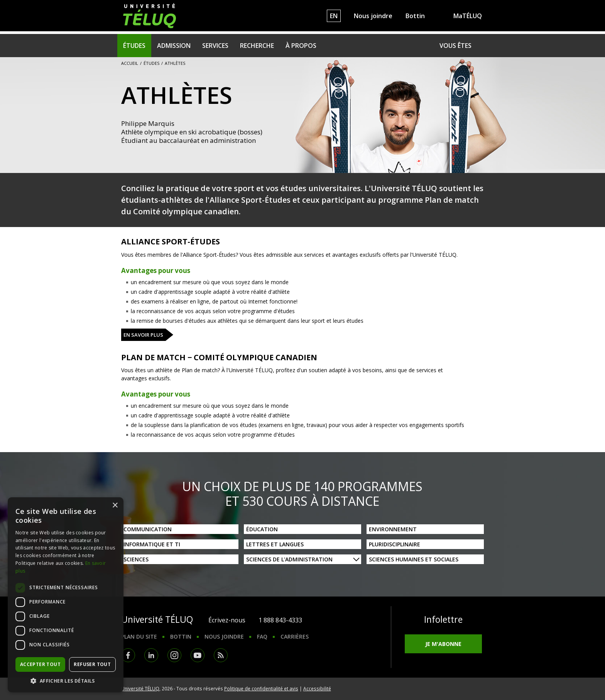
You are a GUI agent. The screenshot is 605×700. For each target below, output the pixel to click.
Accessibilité (317, 688)
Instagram (174, 655)
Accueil (130, 63)
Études (134, 46)
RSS (221, 655)
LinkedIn (151, 655)
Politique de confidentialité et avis (261, 688)
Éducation (262, 529)
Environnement (393, 529)
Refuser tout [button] (92, 664)
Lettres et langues (275, 544)
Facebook (128, 655)
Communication (148, 529)
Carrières (295, 636)
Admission (174, 46)
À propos (301, 46)
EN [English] (334, 16)
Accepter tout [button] (40, 664)
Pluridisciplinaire (395, 544)
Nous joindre (373, 16)
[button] (66, 681)
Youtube (198, 655)
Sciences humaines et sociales (414, 559)
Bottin (415, 16)
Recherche (257, 46)
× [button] (115, 506)
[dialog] (66, 595)
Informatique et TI (152, 544)
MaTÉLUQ (468, 16)
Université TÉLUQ (140, 688)
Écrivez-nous (227, 620)
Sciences (136, 559)
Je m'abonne (443, 644)
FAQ (262, 636)
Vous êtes (455, 46)
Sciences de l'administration (289, 559)
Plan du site (139, 636)
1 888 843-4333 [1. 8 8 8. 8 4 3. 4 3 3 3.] (280, 620)
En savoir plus (143, 335)
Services (215, 46)
